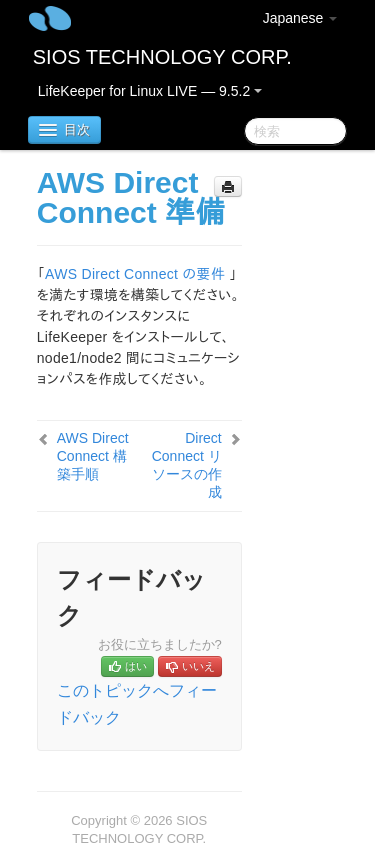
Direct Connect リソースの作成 (187, 465)
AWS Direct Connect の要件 (135, 274)
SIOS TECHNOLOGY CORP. (162, 57)
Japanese (300, 18)
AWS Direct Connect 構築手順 (93, 456)
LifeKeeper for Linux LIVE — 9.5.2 (150, 91)
